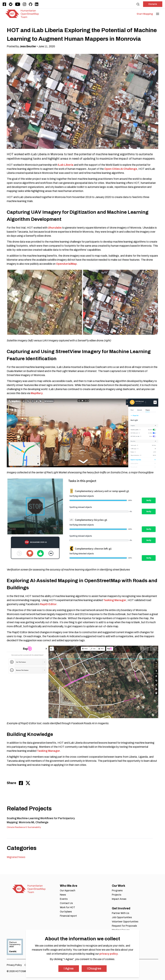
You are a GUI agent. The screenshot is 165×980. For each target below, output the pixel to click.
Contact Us (66, 903)
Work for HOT (67, 907)
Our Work (119, 886)
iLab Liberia (66, 165)
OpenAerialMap (66, 264)
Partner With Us (121, 913)
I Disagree (94, 969)
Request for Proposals (124, 926)
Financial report (68, 916)
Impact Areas (119, 899)
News (63, 895)
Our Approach (68, 891)
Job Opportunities (122, 917)
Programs (117, 891)
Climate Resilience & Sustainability (24, 827)
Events (64, 899)
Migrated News (16, 857)
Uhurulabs (55, 228)
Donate (153, 4)
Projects (117, 895)
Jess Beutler (28, 46)
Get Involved (121, 908)
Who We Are (69, 886)
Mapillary (37, 393)
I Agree (69, 969)
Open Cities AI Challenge (121, 169)
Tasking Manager (115, 600)
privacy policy (109, 954)
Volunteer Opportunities (125, 922)
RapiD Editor (48, 604)
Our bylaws (66, 912)
